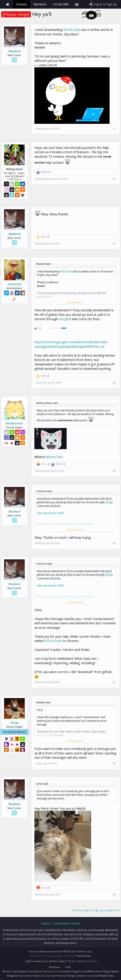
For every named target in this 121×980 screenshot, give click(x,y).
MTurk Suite (72, 30)
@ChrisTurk (54, 457)
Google (64, 319)
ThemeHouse (83, 956)
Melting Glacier (44, 179)
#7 (114, 682)
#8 (114, 763)
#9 (114, 895)
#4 (114, 383)
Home (8, 4)
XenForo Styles (57, 961)
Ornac (15, 723)
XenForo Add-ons (36, 961)
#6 (114, 543)
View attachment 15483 (50, 513)
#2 (114, 179)
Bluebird (15, 51)
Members (40, 4)
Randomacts (15, 423)
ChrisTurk (14, 284)
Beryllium (55, 967)
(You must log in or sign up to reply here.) (96, 910)
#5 (114, 471)
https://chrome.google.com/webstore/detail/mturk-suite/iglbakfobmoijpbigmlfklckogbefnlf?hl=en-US (71, 344)
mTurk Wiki (61, 4)
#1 (114, 129)
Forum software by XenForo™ (60, 951)
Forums (21, 4)
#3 (114, 244)
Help (68, 967)
